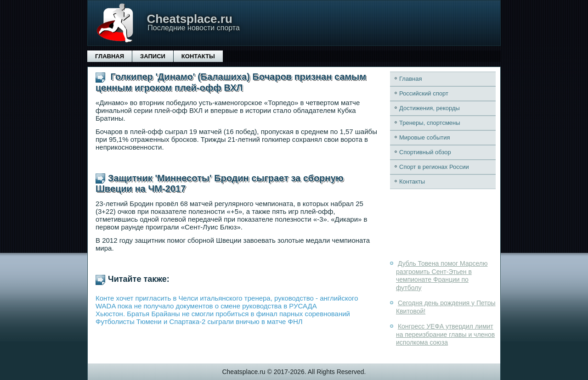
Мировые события (425, 137)
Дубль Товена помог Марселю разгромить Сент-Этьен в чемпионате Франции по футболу (442, 276)
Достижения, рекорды (430, 108)
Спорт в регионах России (434, 167)
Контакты (198, 56)
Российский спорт (424, 93)
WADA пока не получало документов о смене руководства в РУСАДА (206, 306)
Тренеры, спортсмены (430, 123)
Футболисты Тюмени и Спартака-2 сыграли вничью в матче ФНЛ (199, 321)
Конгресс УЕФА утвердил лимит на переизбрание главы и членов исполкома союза (445, 334)
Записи (153, 56)
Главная (110, 56)
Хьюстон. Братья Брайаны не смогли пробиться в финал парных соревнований (223, 314)
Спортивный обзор (425, 152)
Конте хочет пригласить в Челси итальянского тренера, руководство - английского (227, 298)
